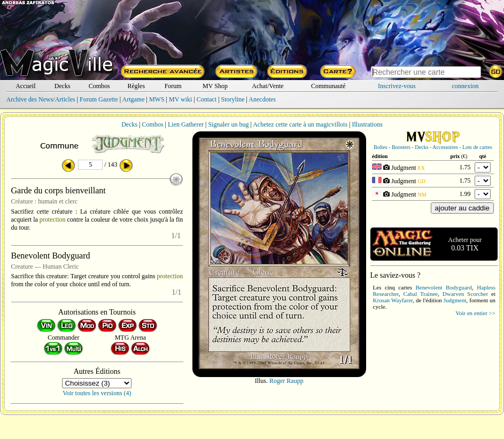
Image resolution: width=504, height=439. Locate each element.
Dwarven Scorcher (465, 294)
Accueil (25, 86)
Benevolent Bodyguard (443, 287)
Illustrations (367, 124)
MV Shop (215, 86)
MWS (157, 99)
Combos (99, 86)
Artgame (134, 99)
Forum (173, 86)
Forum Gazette (99, 99)
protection (53, 219)
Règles (136, 86)
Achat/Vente (267, 86)
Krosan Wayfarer (393, 300)
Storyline (233, 99)
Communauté (328, 86)
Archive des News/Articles (40, 99)
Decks (63, 86)
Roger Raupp (286, 381)
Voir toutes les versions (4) (97, 393)
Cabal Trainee (421, 294)
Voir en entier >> (475, 313)
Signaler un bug (228, 124)
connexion (466, 86)
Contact (207, 99)
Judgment (455, 300)
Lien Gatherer (186, 124)
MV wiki (180, 99)
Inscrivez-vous (397, 86)
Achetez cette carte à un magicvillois (300, 124)
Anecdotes (262, 99)
